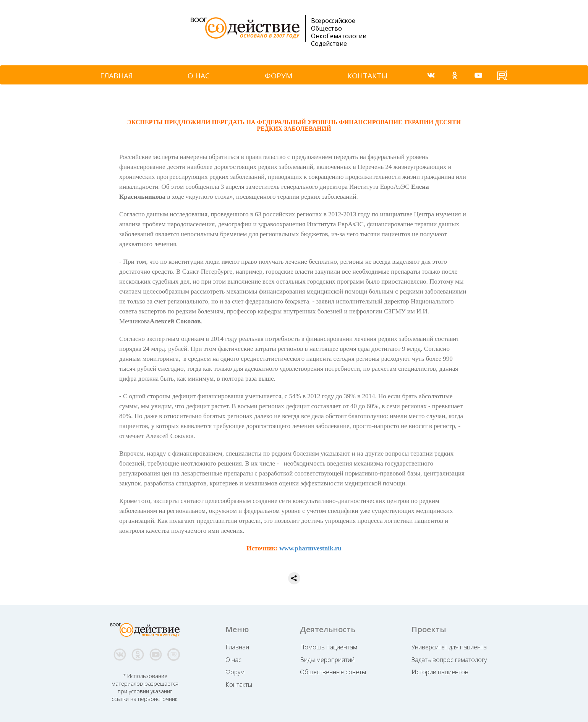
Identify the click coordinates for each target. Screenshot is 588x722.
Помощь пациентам (329, 647)
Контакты (239, 685)
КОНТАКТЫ (368, 76)
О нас (233, 660)
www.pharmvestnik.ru (310, 548)
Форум (235, 672)
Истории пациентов (440, 672)
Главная (237, 647)
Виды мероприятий (327, 660)
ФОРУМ (279, 76)
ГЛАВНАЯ (116, 76)
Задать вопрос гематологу (449, 660)
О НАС (199, 76)
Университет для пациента (449, 647)
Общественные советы (333, 672)
